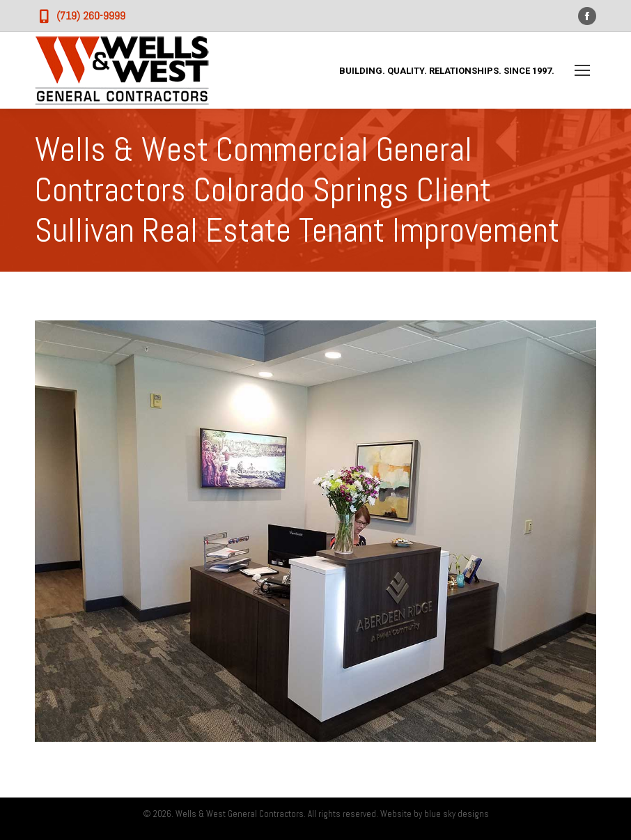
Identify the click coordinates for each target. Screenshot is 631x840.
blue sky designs (457, 814)
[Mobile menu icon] (582, 70)
